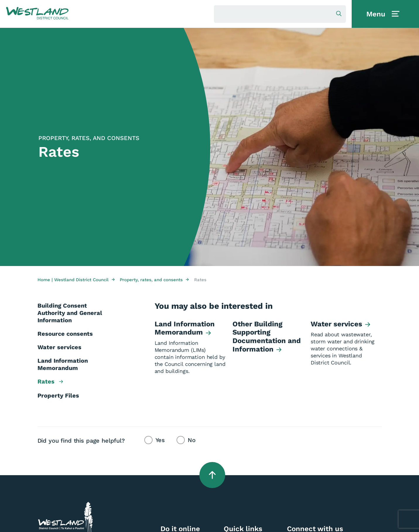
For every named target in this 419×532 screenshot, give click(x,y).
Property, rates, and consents (154, 280)
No (192, 440)
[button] (37, 13)
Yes (160, 440)
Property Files (58, 395)
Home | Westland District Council (76, 280)
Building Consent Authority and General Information (70, 313)
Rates (50, 382)
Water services (59, 347)
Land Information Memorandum (63, 364)
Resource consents (65, 334)
